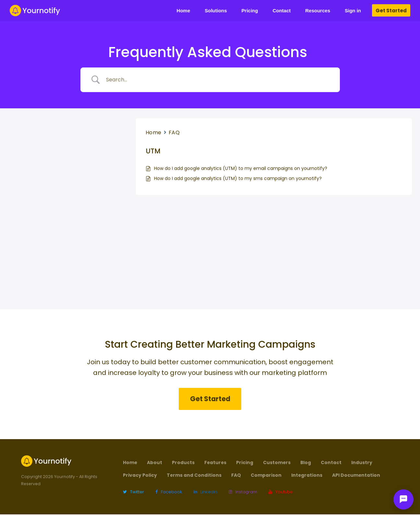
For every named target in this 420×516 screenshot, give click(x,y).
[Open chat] (403, 499)
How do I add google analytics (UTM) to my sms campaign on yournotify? (238, 178)
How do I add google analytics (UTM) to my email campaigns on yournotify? (241, 168)
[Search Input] (218, 80)
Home (154, 132)
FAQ (174, 132)
